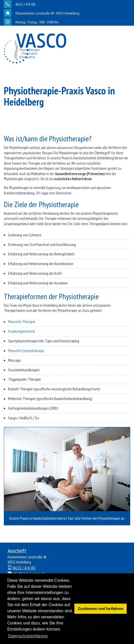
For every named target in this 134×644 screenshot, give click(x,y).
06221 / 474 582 (26, 4)
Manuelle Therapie (22, 321)
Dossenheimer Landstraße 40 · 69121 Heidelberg (47, 13)
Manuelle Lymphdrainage (26, 350)
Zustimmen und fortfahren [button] (101, 609)
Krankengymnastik (21, 331)
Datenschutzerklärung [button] (28, 636)
